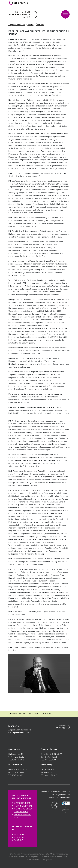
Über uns (40, 25)
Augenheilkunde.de (17, 25)
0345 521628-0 (18, 3)
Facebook (19, 835)
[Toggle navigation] (65, 14)
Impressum (33, 714)
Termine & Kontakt (24, 806)
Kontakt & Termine (17, 714)
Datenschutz (48, 714)
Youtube (19, 840)
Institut (30, 25)
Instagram (20, 837)
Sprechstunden (22, 803)
